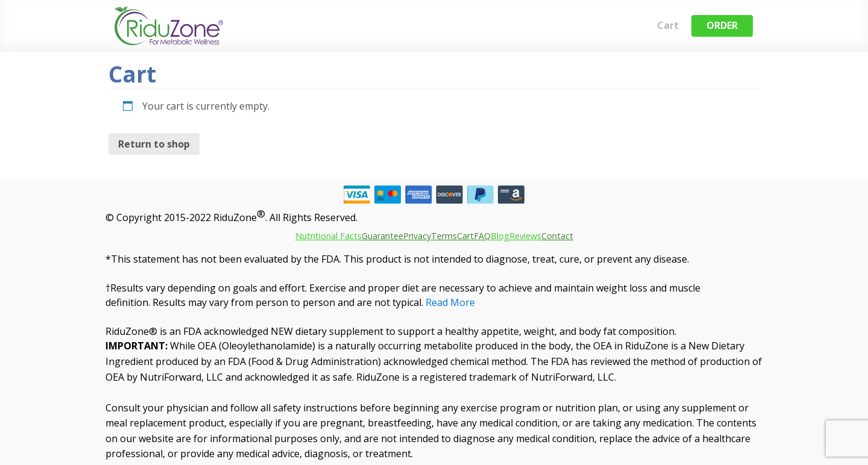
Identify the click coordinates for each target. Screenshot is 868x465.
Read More (450, 302)
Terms (444, 236)
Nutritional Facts (329, 236)
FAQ (482, 236)
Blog (500, 236)
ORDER (722, 25)
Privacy (417, 236)
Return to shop (154, 144)
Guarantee (382, 236)
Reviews (525, 236)
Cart (668, 25)
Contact (557, 236)
